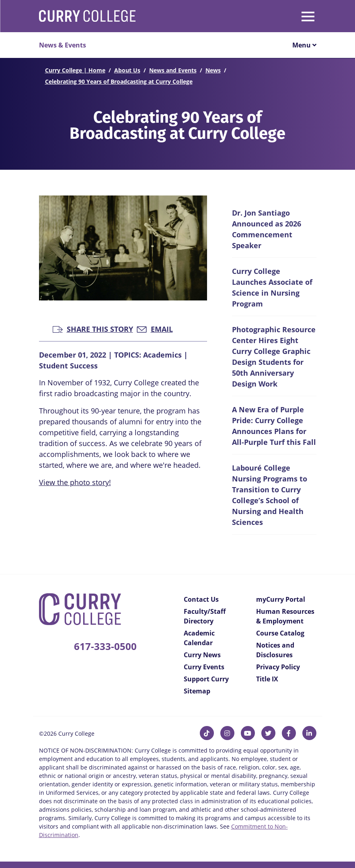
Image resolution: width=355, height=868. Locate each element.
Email (155, 328)
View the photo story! (75, 482)
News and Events (173, 70)
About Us (127, 70)
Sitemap (197, 691)
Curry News (202, 655)
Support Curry (206, 679)
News (213, 70)
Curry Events (204, 667)
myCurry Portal (281, 599)
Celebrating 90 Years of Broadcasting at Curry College (119, 81)
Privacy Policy (278, 667)
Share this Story (93, 328)
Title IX (267, 679)
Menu (304, 45)
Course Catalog (280, 633)
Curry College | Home (75, 70)
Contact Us (201, 599)
